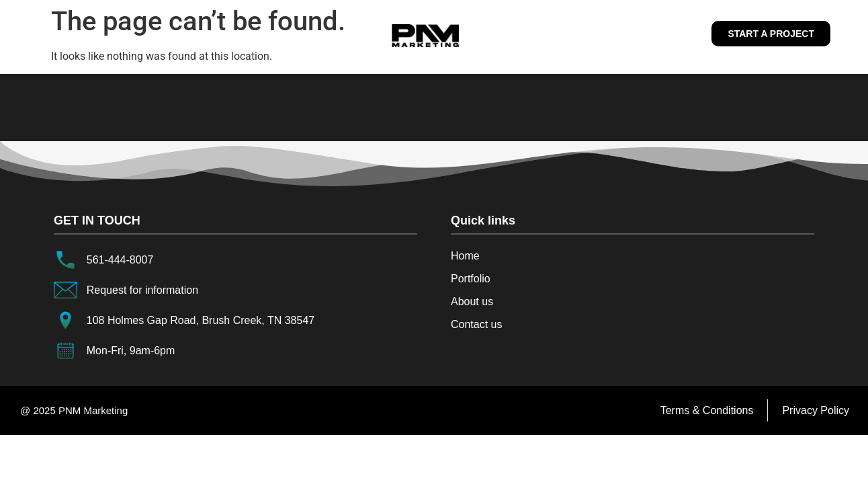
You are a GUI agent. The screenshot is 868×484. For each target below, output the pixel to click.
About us (340, 34)
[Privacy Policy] (816, 411)
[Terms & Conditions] (707, 411)
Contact (634, 34)
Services (518, 34)
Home (239, 34)
